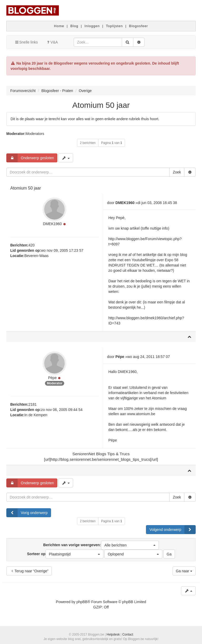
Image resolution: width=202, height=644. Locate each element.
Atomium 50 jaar (101, 105)
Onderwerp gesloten (30, 158)
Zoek (177, 172)
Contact (128, 635)
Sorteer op (65, 554)
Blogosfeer (139, 26)
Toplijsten (114, 26)
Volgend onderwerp (172, 530)
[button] (130, 545)
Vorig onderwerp (27, 513)
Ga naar (184, 571)
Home (59, 26)
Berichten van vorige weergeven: (101, 545)
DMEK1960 (52, 224)
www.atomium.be (141, 414)
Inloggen (92, 26)
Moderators (35, 134)
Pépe (52, 378)
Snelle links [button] (26, 42)
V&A (52, 42)
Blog (74, 26)
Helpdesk (113, 635)
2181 (32, 404)
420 (31, 245)
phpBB (82, 602)
